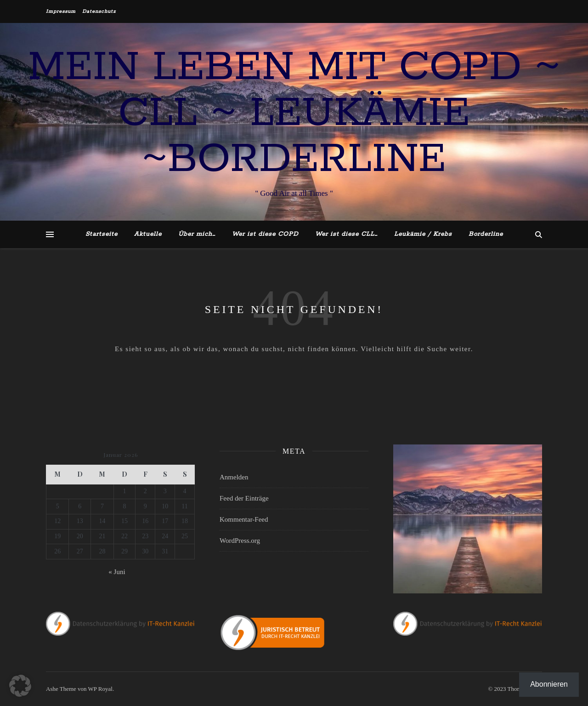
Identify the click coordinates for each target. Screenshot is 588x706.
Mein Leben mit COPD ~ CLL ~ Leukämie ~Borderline (294, 114)
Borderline (486, 234)
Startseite (102, 234)
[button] (20, 686)
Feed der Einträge (244, 498)
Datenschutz (99, 11)
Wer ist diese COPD (265, 234)
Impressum (61, 11)
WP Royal (100, 689)
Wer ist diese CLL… (346, 234)
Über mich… (197, 234)
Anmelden (234, 477)
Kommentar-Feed (244, 519)
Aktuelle (148, 234)
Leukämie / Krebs (423, 234)
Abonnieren (549, 684)
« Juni (117, 572)
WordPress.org (240, 541)
